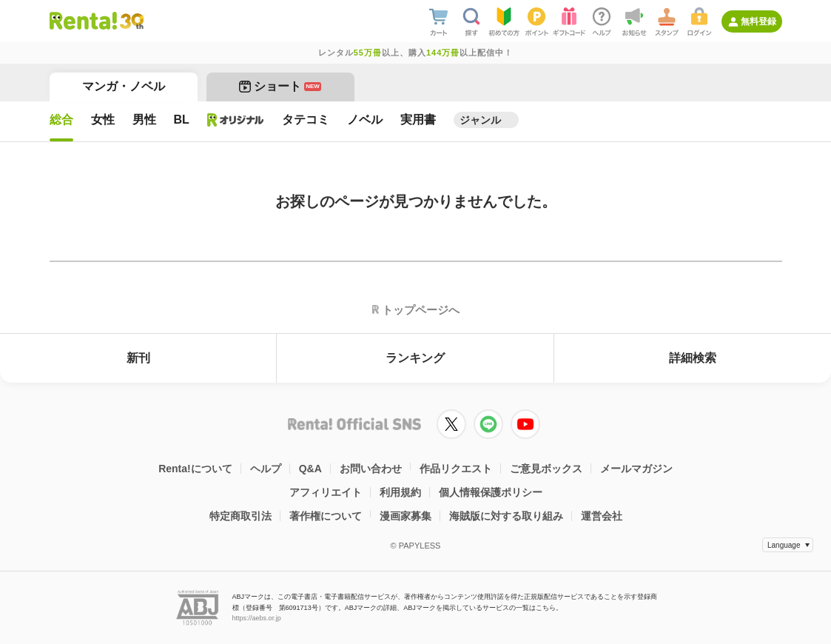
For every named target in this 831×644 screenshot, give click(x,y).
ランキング (415, 358)
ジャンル (480, 120)
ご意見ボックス (546, 469)
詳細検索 (693, 358)
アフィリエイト (326, 492)
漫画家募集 (406, 516)
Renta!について (195, 469)
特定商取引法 (240, 516)
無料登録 (758, 21)
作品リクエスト (456, 469)
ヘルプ (266, 469)
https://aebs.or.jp (257, 618)
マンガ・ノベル (124, 86)
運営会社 (602, 516)
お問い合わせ (371, 469)
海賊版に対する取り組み (506, 516)
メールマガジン (636, 469)
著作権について (326, 516)
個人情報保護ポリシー (491, 492)
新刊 (138, 358)
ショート (280, 86)
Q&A (310, 469)
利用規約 (400, 492)
